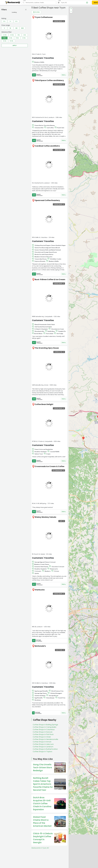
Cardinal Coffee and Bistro (47, 146)
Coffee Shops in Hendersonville (45, 739)
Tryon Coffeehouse (44, 17)
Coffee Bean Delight (44, 404)
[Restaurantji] (13, 2)
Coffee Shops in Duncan (43, 732)
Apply (15, 45)
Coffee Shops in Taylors (42, 752)
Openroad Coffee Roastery (47, 200)
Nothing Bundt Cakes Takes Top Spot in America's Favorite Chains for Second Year (43, 784)
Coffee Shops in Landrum (43, 747)
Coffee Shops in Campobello (45, 727)
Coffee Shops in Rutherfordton (45, 749)
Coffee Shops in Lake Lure (43, 744)
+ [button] (71, 9)
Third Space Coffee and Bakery (49, 80)
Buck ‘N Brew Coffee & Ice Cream (50, 279)
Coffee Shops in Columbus (44, 729)
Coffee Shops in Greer (42, 737)
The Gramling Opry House (47, 348)
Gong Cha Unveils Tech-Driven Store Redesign (42, 768)
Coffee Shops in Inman (42, 742)
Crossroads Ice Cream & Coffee (50, 466)
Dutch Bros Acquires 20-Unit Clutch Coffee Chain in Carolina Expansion (42, 804)
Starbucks (40, 590)
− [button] (71, 12)
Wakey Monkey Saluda (45, 517)
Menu (64, 75)
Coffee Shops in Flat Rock (43, 734)
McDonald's (40, 646)
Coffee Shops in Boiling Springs (45, 725)
